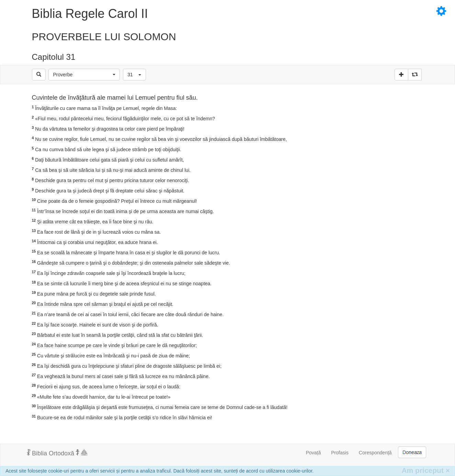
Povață (314, 453)
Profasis (340, 453)
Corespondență (375, 453)
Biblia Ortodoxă (57, 453)
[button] (84, 75)
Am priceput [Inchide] (426, 470)
